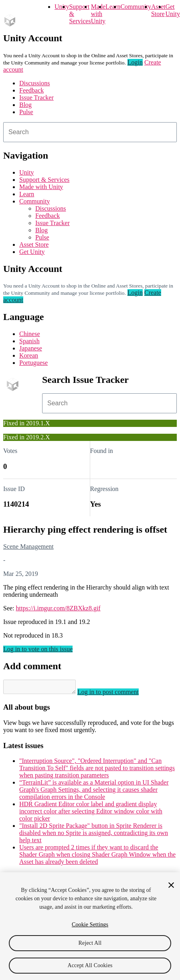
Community (136, 7)
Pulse (26, 112)
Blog (25, 105)
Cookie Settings (90, 925)
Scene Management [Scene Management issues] (28, 546)
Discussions (34, 83)
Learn (113, 7)
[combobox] (90, 132)
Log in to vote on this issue (38, 649)
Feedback (31, 90)
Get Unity (172, 10)
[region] (90, 926)
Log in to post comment (116, 694)
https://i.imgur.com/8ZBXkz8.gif (58, 608)
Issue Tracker (36, 98)
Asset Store (34, 244)
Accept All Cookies (90, 965)
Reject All (90, 943)
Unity (62, 7)
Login (135, 62)
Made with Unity (98, 14)
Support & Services (44, 180)
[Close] (171, 885)
